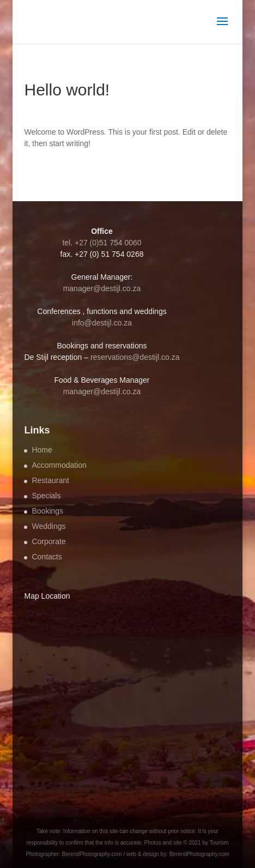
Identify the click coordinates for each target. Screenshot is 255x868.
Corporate (48, 541)
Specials (46, 496)
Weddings (48, 526)
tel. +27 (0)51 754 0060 (102, 243)
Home (42, 450)
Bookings (47, 511)
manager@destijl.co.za (102, 288)
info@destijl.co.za (102, 323)
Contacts (47, 557)
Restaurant (50, 480)
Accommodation (59, 465)
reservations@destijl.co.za (135, 357)
